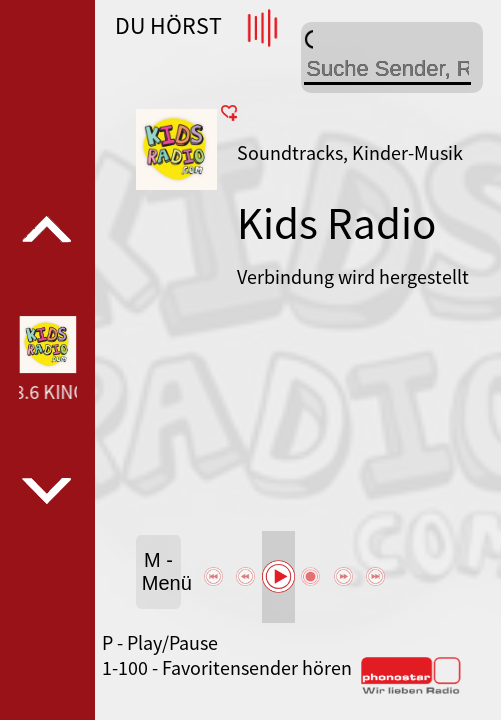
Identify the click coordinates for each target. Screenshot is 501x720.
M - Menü (161, 571)
